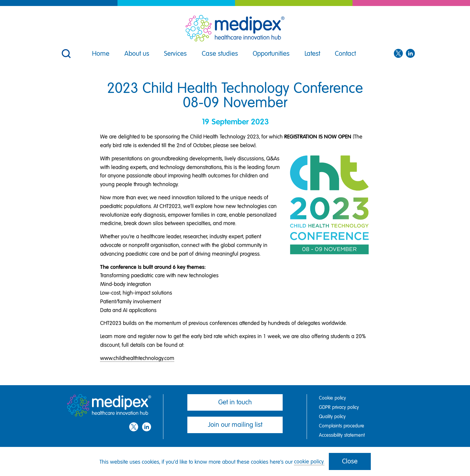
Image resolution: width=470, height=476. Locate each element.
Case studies (220, 54)
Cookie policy (332, 398)
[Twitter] (398, 54)
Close (350, 461)
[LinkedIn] (410, 54)
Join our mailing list (235, 425)
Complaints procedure (342, 426)
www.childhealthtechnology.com (137, 358)
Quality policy (332, 416)
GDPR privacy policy (339, 407)
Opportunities (271, 54)
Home (101, 54)
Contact (345, 54)
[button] (66, 50)
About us (137, 54)
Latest (312, 54)
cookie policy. (309, 462)
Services (175, 54)
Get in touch (235, 402)
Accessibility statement (342, 435)
